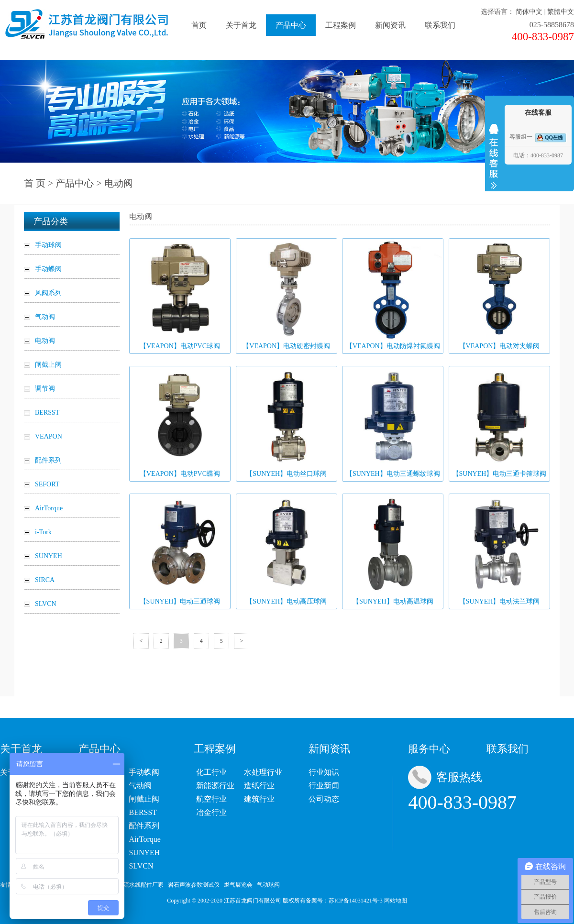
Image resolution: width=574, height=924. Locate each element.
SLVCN (141, 866)
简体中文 (529, 12)
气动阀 (140, 786)
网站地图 (396, 901)
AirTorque (144, 839)
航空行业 (211, 799)
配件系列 (144, 826)
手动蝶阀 (144, 772)
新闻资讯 (390, 25)
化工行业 (211, 772)
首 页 (35, 183)
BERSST (143, 812)
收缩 (494, 156)
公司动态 (324, 799)
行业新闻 (324, 786)
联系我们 (440, 25)
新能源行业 (215, 786)
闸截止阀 (144, 799)
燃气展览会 (238, 885)
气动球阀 (268, 885)
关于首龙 (241, 25)
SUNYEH (144, 852)
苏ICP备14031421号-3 (356, 901)
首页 (199, 25)
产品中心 (291, 25)
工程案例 (341, 25)
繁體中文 (561, 12)
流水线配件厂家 (143, 885)
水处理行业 (263, 772)
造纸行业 (259, 786)
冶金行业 (211, 812)
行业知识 (324, 772)
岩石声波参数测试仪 (194, 885)
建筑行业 (259, 799)
